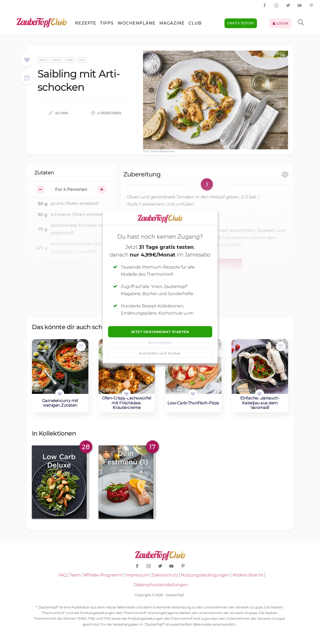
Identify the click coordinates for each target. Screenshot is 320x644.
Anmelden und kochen (160, 353)
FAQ (62, 575)
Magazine (172, 23)
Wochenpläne (137, 23)
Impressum (137, 575)
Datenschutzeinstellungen (161, 585)
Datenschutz (165, 575)
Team (75, 575)
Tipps (107, 23)
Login (281, 23)
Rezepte (86, 23)
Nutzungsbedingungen (205, 575)
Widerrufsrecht (248, 575)
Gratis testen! (241, 23)
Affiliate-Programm (103, 575)
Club (195, 23)
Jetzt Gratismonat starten (160, 332)
